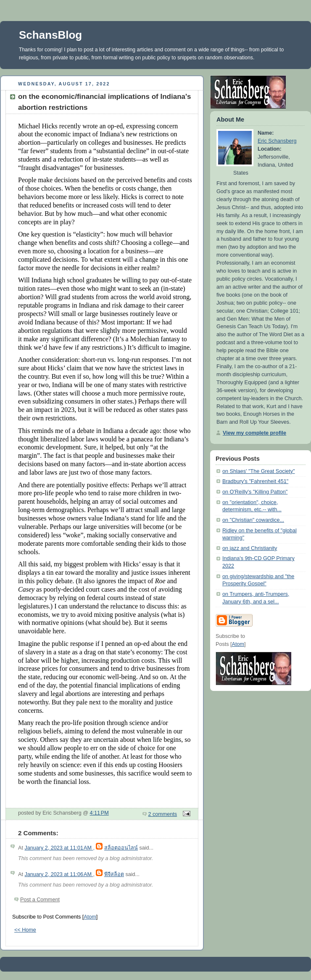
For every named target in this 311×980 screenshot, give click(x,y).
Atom (90, 917)
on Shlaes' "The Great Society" (259, 471)
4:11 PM (99, 813)
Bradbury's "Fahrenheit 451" (255, 481)
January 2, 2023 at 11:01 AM (59, 848)
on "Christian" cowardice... (253, 520)
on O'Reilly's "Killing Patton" (255, 492)
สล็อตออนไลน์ (121, 848)
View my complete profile (254, 433)
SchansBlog (50, 35)
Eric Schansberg (277, 141)
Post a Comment (40, 900)
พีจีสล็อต (114, 874)
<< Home (25, 930)
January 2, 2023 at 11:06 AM (59, 874)
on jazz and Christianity (250, 548)
